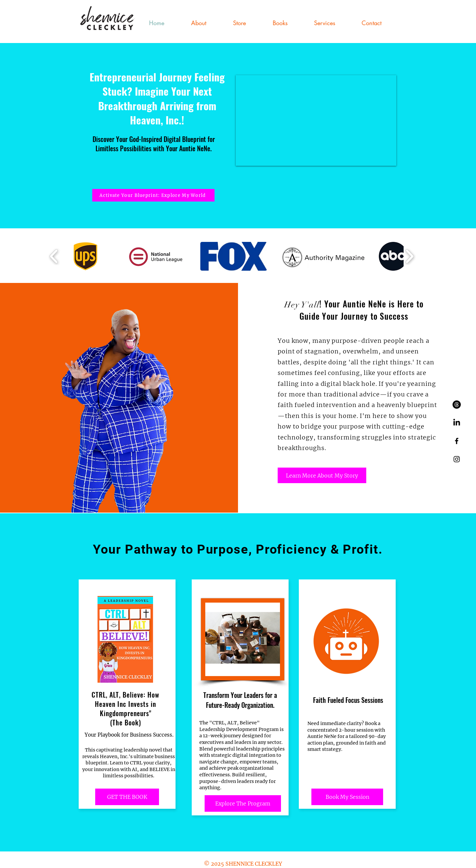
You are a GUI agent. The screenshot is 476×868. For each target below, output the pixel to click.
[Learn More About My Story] (322, 475)
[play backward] (54, 256)
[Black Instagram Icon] (457, 459)
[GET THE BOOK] (127, 797)
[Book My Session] (347, 797)
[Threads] (457, 405)
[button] (325, 23)
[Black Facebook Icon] (457, 441)
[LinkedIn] (457, 423)
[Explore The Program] (243, 803)
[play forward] (409, 256)
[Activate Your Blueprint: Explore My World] (153, 195)
